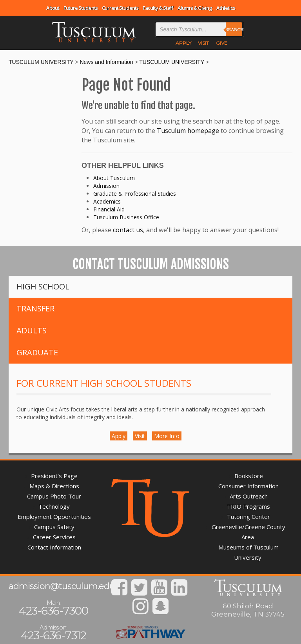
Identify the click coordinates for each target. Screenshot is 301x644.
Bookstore (249, 476)
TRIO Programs (248, 506)
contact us (128, 230)
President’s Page (54, 476)
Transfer (35, 308)
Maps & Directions (54, 486)
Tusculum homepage (188, 131)
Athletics (226, 8)
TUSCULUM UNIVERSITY (41, 62)
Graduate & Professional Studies (135, 194)
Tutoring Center (248, 517)
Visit (140, 436)
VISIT (203, 43)
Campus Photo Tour (54, 496)
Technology (54, 506)
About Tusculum (114, 178)
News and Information (106, 62)
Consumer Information (248, 486)
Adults (32, 330)
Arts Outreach (249, 496)
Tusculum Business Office (126, 217)
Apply (119, 436)
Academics (107, 201)
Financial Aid (109, 209)
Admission (106, 186)
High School (43, 287)
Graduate (37, 352)
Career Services (54, 537)
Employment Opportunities (54, 517)
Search (234, 29)
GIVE (222, 43)
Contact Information (54, 547)
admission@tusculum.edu (62, 586)
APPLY (183, 43)
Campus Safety (54, 527)
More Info (167, 436)
